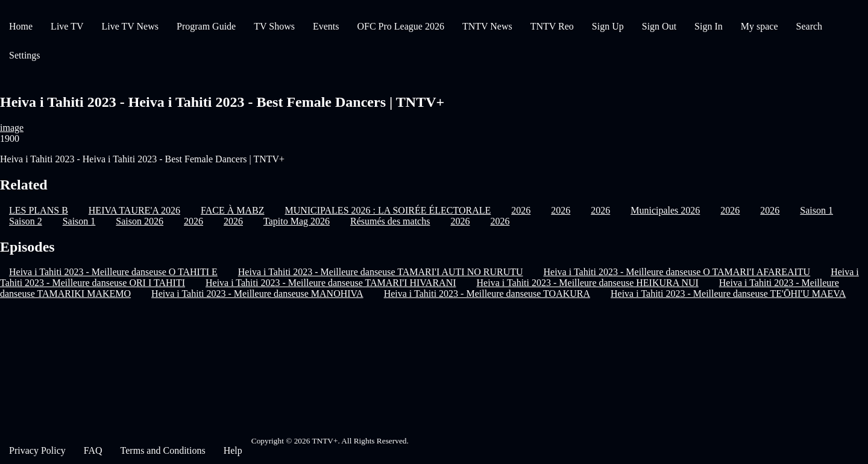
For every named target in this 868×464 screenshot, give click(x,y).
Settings (25, 55)
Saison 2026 (140, 221)
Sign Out (659, 26)
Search (810, 26)
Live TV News (130, 26)
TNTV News (487, 26)
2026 (521, 210)
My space (759, 26)
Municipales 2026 (665, 210)
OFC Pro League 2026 (400, 26)
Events (326, 26)
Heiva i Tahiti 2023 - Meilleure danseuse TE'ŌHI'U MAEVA (728, 294)
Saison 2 (26, 221)
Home (21, 26)
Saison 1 (816, 210)
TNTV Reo (552, 26)
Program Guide (206, 26)
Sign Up (608, 26)
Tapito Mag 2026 (297, 221)
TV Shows (274, 26)
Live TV (67, 26)
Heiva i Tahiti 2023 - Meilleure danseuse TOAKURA (487, 294)
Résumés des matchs (390, 221)
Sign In (709, 26)
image (12, 128)
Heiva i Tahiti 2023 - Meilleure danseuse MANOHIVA (257, 294)
